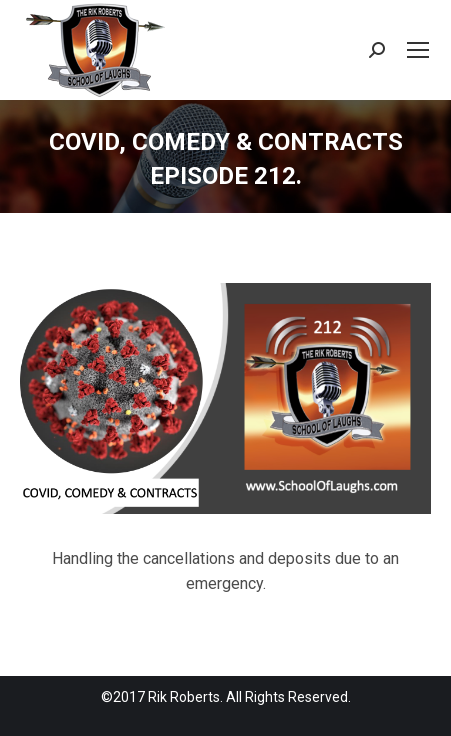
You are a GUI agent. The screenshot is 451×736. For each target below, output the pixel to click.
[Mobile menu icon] (418, 50)
